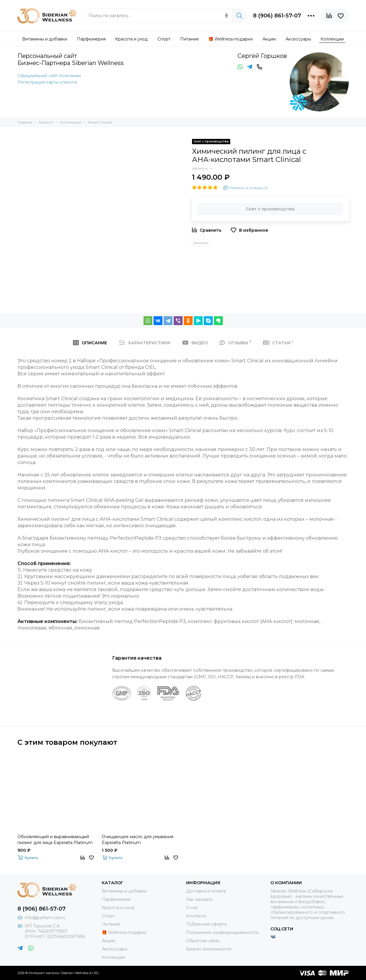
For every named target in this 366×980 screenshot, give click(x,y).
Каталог (201, 243)
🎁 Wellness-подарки (124, 932)
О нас (192, 908)
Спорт (108, 916)
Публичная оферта (206, 924)
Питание (111, 924)
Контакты (196, 916)
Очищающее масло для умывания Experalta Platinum (138, 840)
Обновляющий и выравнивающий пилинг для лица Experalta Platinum (55, 840)
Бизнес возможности (209, 949)
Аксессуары (115, 949)
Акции (108, 941)
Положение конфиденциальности (222, 932)
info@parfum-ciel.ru (45, 918)
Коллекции (113, 957)
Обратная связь (203, 941)
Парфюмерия (116, 899)
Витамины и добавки (124, 891)
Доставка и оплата (206, 891)
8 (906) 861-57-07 (277, 16)
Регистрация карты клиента (47, 82)
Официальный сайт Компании (49, 76)
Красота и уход (118, 908)
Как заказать (199, 899)
